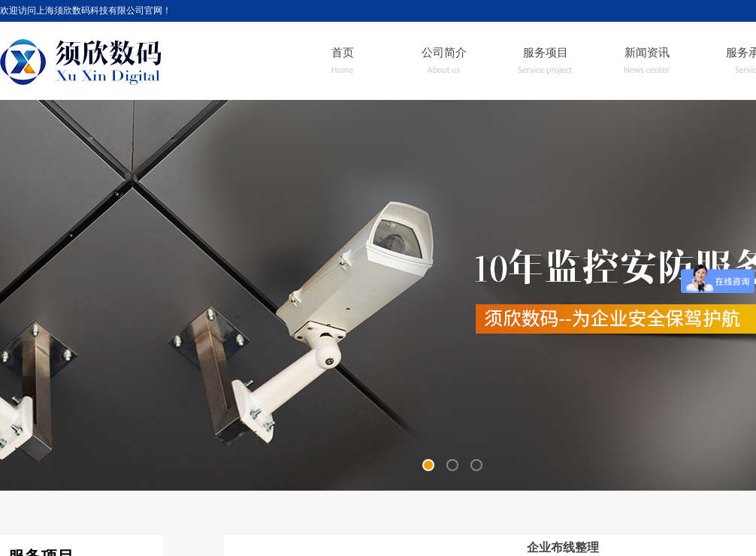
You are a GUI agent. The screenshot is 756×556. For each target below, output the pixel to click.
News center (647, 70)
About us (444, 70)
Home (342, 70)
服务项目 (546, 53)
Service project (545, 70)
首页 (343, 53)
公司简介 (444, 53)
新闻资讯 (647, 53)
